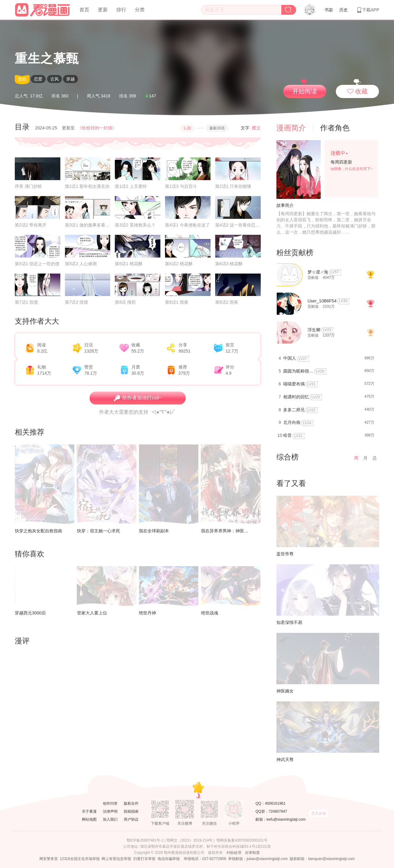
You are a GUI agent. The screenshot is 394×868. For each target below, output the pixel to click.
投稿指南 (131, 811)
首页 (84, 10)
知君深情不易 (289, 622)
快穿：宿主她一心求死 (98, 531)
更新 (103, 10)
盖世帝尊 (285, 554)
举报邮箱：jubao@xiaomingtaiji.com (258, 859)
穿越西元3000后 (30, 613)
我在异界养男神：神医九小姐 (229, 531)
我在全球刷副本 (154, 531)
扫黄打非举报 (144, 859)
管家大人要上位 (92, 613)
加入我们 (110, 819)
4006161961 (275, 803)
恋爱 (38, 79)
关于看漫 (89, 811)
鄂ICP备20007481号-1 (145, 840)
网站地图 (89, 819)
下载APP (368, 10)
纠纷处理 (234, 853)
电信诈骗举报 (169, 859)
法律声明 (110, 811)
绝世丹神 (147, 613)
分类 (140, 10)
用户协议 (131, 819)
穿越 (70, 79)
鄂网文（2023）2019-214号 (189, 840)
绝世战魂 (210, 613)
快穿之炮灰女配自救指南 (38, 531)
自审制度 (252, 853)
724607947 (278, 811)
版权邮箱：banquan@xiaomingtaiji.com (322, 859)
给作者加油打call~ (138, 398)
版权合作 (131, 803)
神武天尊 (285, 759)
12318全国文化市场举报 (80, 859)
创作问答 (110, 803)
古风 (54, 79)
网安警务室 (49, 859)
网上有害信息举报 (116, 859)
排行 (121, 10)
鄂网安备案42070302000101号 (242, 840)
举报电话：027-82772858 (205, 859)
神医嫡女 (285, 691)
